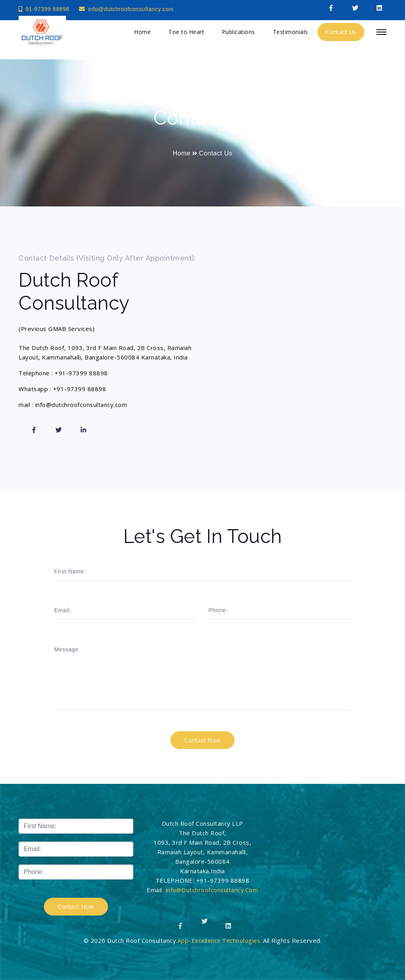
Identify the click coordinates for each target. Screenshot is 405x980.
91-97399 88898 (45, 9)
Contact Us (341, 35)
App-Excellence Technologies (219, 940)
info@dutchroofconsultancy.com (131, 9)
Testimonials (291, 35)
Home (142, 35)
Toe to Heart (186, 35)
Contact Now (76, 907)
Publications (238, 35)
